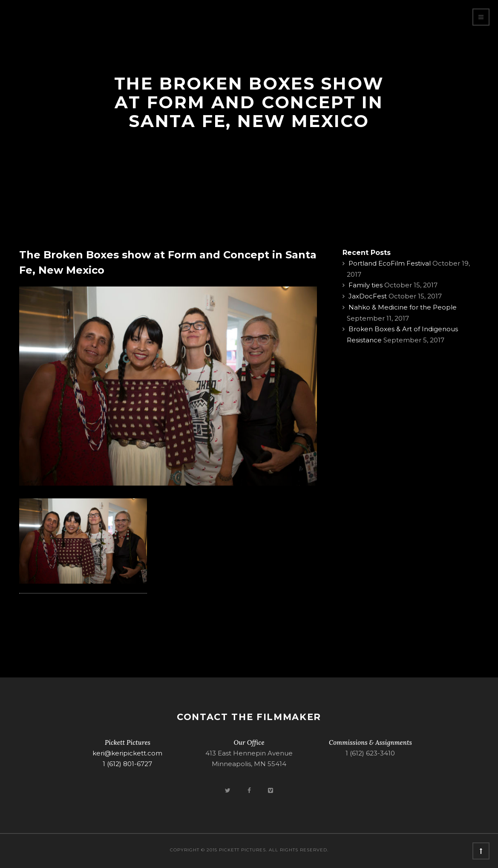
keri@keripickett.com (127, 753)
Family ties (366, 285)
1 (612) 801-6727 (127, 764)
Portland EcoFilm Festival (390, 263)
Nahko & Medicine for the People (403, 307)
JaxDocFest (368, 296)
